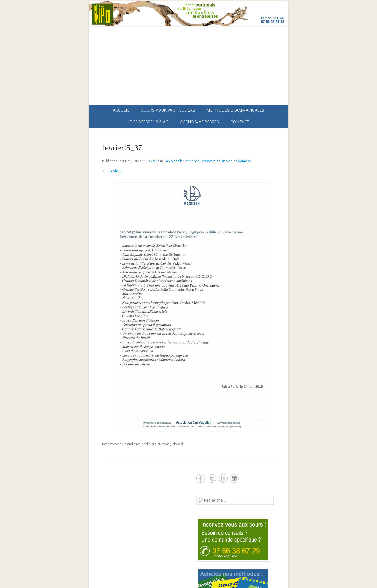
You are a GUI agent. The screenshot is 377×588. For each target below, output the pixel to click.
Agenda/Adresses (199, 122)
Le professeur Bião (148, 122)
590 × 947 (151, 161)
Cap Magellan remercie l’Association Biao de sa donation (208, 161)
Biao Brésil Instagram (234, 478)
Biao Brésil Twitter (212, 478)
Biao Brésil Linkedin (223, 478)
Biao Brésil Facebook (201, 478)
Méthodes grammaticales (235, 110)
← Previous (112, 171)
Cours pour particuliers (168, 110)
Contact (240, 122)
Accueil (121, 110)
